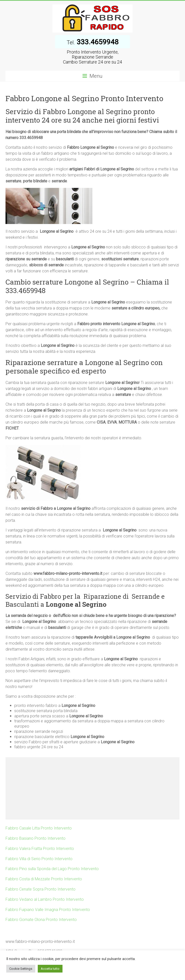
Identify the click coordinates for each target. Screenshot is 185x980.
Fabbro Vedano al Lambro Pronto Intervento (45, 899)
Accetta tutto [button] (50, 969)
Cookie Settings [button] (21, 969)
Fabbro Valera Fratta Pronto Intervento (40, 849)
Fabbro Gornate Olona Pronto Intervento (41, 920)
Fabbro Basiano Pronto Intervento (35, 838)
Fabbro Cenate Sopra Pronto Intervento (40, 889)
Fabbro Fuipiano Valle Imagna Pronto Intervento (48, 910)
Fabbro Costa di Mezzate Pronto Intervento (44, 879)
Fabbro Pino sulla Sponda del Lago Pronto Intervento (52, 869)
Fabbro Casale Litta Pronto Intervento (39, 828)
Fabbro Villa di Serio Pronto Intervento (39, 859)
